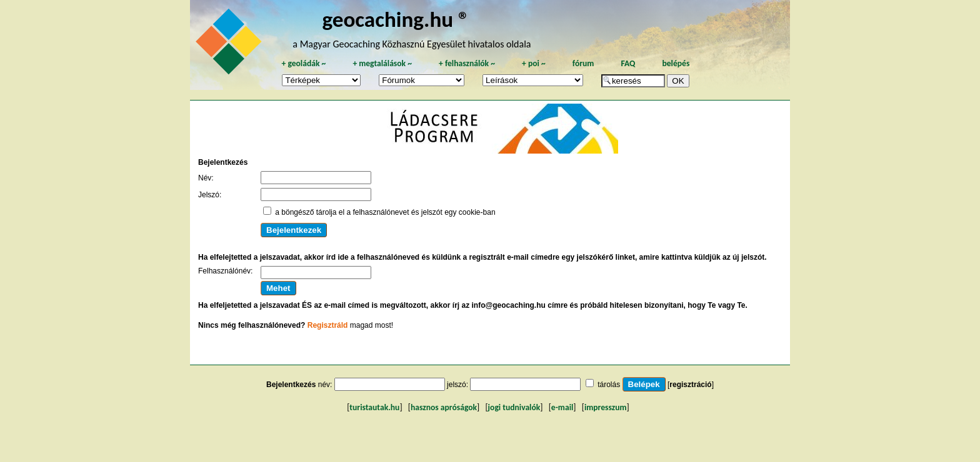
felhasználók (467, 63)
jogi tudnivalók (514, 407)
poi (534, 63)
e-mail (562, 407)
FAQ (628, 63)
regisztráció (690, 385)
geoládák (303, 63)
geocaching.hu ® (396, 19)
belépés (676, 63)
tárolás (609, 385)
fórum (583, 63)
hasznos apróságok (444, 407)
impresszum (606, 407)
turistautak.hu (374, 407)
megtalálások (382, 63)
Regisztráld (328, 325)
